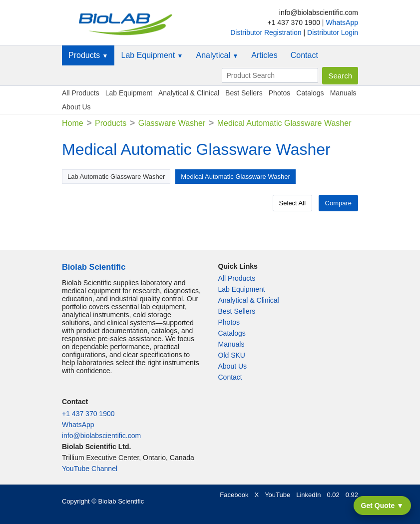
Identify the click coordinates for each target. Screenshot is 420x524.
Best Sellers (244, 93)
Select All (292, 203)
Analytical (217, 55)
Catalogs (310, 93)
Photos (280, 93)
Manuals (343, 93)
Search (340, 76)
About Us (76, 107)
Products (88, 55)
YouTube (277, 495)
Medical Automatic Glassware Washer (235, 177)
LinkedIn (308, 495)
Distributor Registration (267, 32)
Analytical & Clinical (189, 93)
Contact (304, 55)
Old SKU (232, 355)
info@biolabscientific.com (101, 436)
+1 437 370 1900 (88, 414)
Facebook (234, 495)
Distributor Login (333, 32)
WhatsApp (342, 22)
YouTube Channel (90, 469)
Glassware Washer (172, 123)
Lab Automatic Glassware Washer (116, 177)
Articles (264, 55)
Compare (338, 203)
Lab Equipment (152, 55)
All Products (81, 93)
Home (73, 123)
